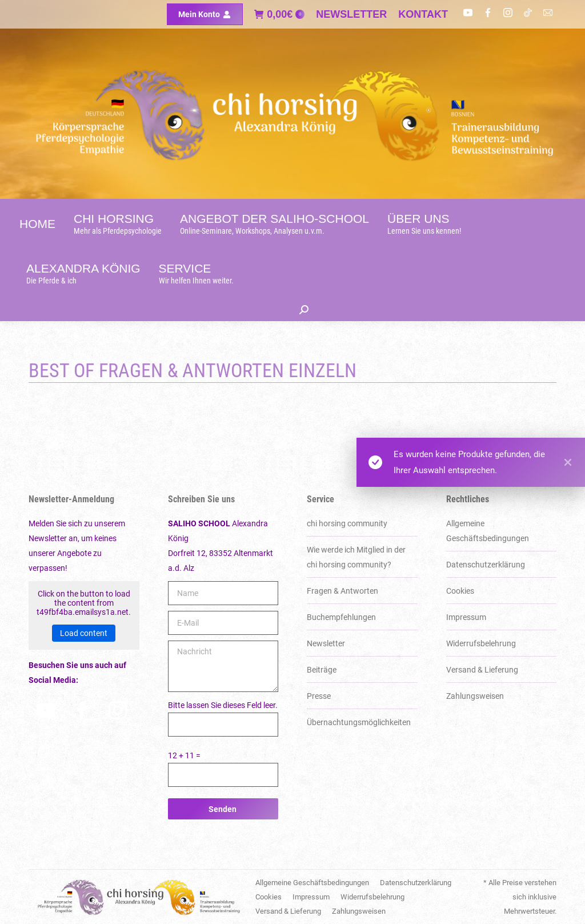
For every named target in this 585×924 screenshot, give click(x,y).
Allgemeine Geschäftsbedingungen (488, 531)
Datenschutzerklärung (486, 565)
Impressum (466, 617)
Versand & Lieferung (482, 670)
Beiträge (322, 670)
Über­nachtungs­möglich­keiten (359, 722)
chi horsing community (347, 523)
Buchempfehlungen (341, 617)
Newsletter (326, 643)
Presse (319, 696)
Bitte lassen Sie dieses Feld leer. (223, 705)
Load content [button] (84, 633)
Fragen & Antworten (342, 591)
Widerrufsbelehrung (481, 643)
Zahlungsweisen (475, 696)
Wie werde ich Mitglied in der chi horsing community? (356, 557)
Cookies (460, 591)
